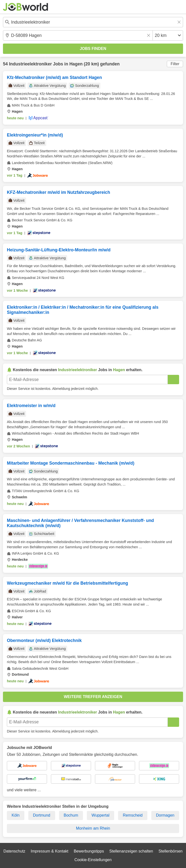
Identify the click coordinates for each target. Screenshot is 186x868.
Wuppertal (101, 815)
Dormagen (165, 815)
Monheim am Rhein (93, 828)
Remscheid (133, 815)
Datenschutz (14, 851)
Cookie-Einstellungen (93, 860)
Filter (175, 64)
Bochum (71, 815)
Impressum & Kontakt (50, 851)
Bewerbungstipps (89, 851)
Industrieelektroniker (30, 64)
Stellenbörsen (170, 851)
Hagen (76, 64)
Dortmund (42, 815)
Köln (15, 815)
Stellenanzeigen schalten (131, 851)
